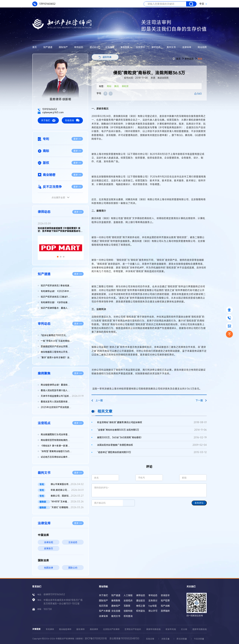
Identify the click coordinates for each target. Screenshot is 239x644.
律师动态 (156, 47)
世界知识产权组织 (133, 629)
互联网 (127, 606)
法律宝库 (187, 47)
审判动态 (79, 47)
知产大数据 (105, 611)
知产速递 (48, 47)
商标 (200, 59)
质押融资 (165, 611)
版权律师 (80, 629)
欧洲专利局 (171, 629)
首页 (35, 47)
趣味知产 (116, 606)
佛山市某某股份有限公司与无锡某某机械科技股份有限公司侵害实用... (67, 484)
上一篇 (97, 400)
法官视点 (110, 47)
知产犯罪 (165, 600)
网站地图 (202, 47)
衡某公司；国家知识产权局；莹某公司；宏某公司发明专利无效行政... (67, 496)
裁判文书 (171, 47)
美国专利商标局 (153, 629)
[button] (58, 257)
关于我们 (48, 120)
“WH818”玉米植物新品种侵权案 (67, 502)
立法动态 (73, 542)
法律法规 (49, 542)
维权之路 (141, 606)
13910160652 (44, 4)
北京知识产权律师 (111, 629)
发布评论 (199, 503)
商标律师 (94, 629)
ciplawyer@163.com (51, 112)
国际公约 (73, 568)
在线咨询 (72, 120)
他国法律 (49, 568)
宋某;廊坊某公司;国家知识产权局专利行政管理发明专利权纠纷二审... (67, 490)
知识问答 (103, 606)
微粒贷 (125, 86)
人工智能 (128, 595)
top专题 (153, 606)
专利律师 (50, 629)
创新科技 (128, 611)
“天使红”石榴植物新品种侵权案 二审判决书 (67, 507)
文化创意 (116, 611)
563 (199, 94)
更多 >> (77, 139)
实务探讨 (140, 47)
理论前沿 (94, 47)
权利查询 (128, 616)
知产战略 (165, 606)
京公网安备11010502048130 (124, 638)
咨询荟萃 (165, 595)
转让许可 (153, 611)
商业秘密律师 (65, 629)
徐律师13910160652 (54, 594)
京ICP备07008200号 (96, 638)
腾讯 (117, 86)
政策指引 (49, 548)
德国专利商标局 (200, 629)
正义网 (184, 629)
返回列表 (107, 57)
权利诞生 (141, 611)
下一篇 (201, 400)
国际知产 (63, 47)
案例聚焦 (125, 47)
